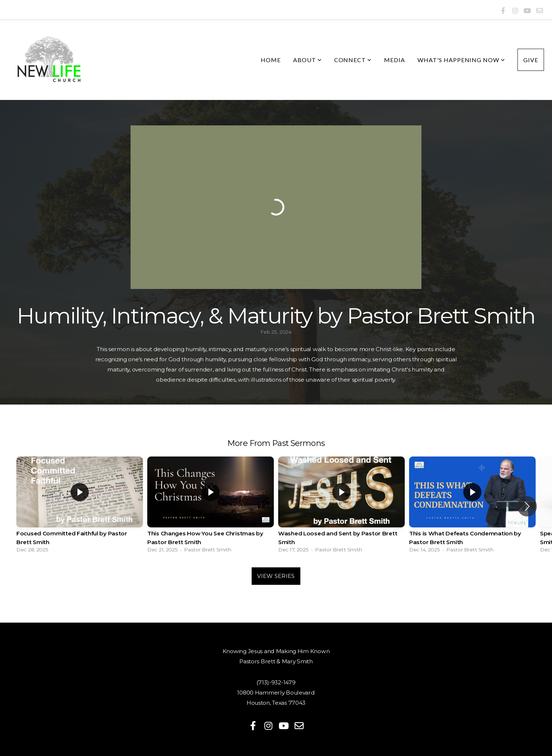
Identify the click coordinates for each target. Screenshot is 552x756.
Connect (353, 60)
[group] (80, 506)
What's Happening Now (461, 60)
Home (271, 60)
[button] (527, 506)
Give (531, 60)
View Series (276, 576)
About (307, 60)
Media (395, 60)
